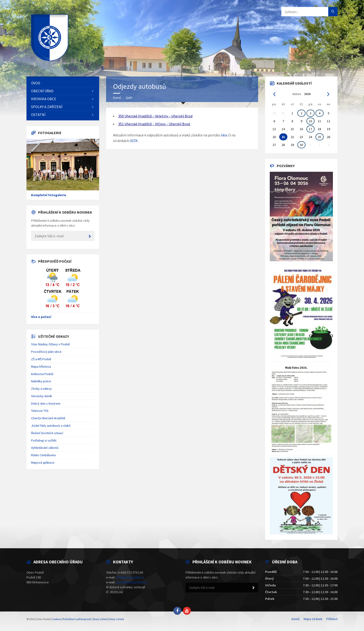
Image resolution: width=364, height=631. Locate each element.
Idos (224, 135)
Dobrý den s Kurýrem (46, 403)
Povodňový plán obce (46, 352)
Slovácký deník (42, 396)
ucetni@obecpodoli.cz (132, 582)
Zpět (129, 98)
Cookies (56, 619)
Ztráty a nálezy (41, 389)
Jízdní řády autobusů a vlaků (51, 426)
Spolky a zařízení (47, 107)
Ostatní (38, 115)
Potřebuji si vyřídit (44, 440)
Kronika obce (44, 99)
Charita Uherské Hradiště (48, 418)
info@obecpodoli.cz (130, 577)
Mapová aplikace (43, 463)
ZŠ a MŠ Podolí (41, 359)
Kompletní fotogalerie (49, 195)
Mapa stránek (313, 619)
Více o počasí (41, 317)
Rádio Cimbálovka (43, 455)
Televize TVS (40, 411)
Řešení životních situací (47, 433)
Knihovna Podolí (42, 374)
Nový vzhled (117, 619)
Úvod (36, 83)
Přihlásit (332, 619)
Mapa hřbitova (41, 367)
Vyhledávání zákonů (45, 448)
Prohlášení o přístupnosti (77, 619)
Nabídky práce (41, 381)
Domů (117, 98)
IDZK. (134, 141)
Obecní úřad (42, 91)
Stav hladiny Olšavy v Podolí (50, 344)
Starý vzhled (100, 619)
